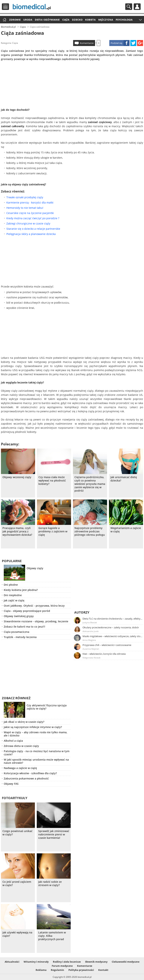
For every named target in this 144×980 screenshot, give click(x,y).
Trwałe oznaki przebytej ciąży (25, 197)
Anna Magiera (89, 640)
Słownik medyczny (96, 962)
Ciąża (66, 20)
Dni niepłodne (13, 595)
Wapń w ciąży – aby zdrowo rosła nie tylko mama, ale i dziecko (36, 734)
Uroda (28, 20)
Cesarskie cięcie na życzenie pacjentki (30, 213)
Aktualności (12, 962)
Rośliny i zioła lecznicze (67, 962)
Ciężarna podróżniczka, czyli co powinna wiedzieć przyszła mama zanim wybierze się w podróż (90, 484)
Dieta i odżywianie (47, 20)
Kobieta (90, 20)
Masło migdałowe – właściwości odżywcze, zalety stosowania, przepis (112, 636)
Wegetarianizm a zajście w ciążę (126, 530)
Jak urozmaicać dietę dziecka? (124, 479)
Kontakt (103, 970)
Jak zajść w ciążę (14, 600)
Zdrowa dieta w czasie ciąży (21, 746)
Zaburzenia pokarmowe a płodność (26, 778)
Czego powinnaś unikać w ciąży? (17, 833)
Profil (137, 7)
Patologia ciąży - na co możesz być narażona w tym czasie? (37, 753)
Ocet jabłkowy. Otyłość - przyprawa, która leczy (34, 606)
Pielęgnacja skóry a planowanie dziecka (31, 234)
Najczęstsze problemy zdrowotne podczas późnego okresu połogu (90, 531)
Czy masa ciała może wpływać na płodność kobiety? (52, 481)
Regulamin (57, 970)
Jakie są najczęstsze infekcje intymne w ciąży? (33, 727)
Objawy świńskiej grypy (19, 616)
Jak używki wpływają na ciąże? (17, 934)
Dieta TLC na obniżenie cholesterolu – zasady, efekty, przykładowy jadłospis (112, 619)
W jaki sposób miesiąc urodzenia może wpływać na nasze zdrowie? (36, 761)
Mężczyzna (106, 20)
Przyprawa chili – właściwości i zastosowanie (107, 645)
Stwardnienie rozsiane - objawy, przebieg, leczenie (36, 621)
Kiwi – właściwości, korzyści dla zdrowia (104, 654)
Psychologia (124, 20)
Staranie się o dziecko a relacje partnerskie (33, 229)
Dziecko (77, 20)
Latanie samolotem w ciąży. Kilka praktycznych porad (52, 936)
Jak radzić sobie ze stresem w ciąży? (50, 883)
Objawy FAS (11, 784)
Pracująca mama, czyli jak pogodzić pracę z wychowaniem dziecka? (17, 531)
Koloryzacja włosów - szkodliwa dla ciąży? (30, 773)
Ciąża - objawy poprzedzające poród (27, 611)
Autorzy (82, 612)
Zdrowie (15, 20)
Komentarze (87, 43)
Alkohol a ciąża (13, 741)
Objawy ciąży (35, 568)
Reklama (41, 970)
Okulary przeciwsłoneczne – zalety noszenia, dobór (111, 627)
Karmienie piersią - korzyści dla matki (30, 202)
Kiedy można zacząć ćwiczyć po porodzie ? (33, 218)
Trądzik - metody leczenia (20, 637)
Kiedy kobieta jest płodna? (21, 590)
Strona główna (4, 20)
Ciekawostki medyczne (126, 962)
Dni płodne (11, 585)
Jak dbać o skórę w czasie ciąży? (24, 722)
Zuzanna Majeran (91, 649)
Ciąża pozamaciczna (16, 632)
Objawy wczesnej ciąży (17, 477)
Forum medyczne (62, 966)
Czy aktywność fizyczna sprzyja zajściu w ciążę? (47, 707)
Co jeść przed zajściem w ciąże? (17, 883)
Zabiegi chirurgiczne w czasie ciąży (28, 223)
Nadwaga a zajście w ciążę (20, 768)
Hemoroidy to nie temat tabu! (25, 208)
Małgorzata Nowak (91, 658)
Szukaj (129, 7)
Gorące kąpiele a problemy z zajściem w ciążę (53, 531)
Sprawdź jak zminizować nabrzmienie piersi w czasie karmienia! (54, 834)
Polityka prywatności (81, 970)
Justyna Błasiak (90, 622)
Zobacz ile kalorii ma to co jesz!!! (24, 627)
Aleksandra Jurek (91, 631)
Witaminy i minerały (36, 962)
